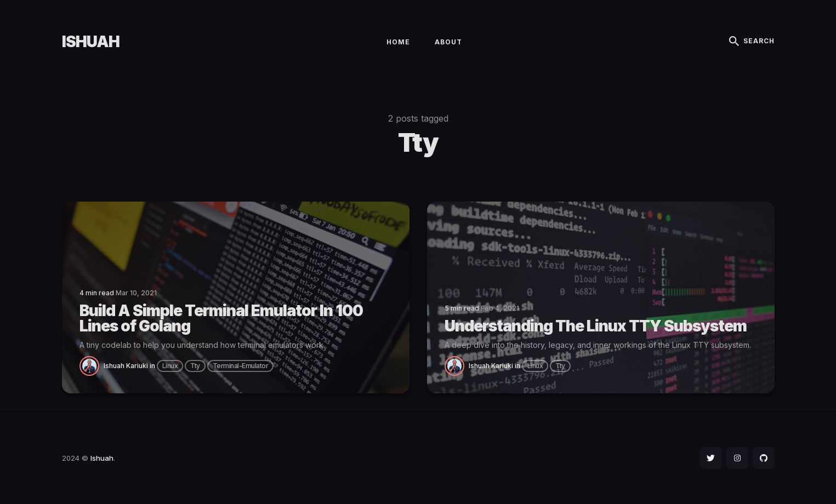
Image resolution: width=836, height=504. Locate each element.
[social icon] (711, 458)
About (448, 42)
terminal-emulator (241, 366)
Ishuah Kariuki (126, 366)
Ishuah (91, 42)
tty (195, 366)
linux (170, 366)
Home (398, 42)
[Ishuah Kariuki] (92, 365)
